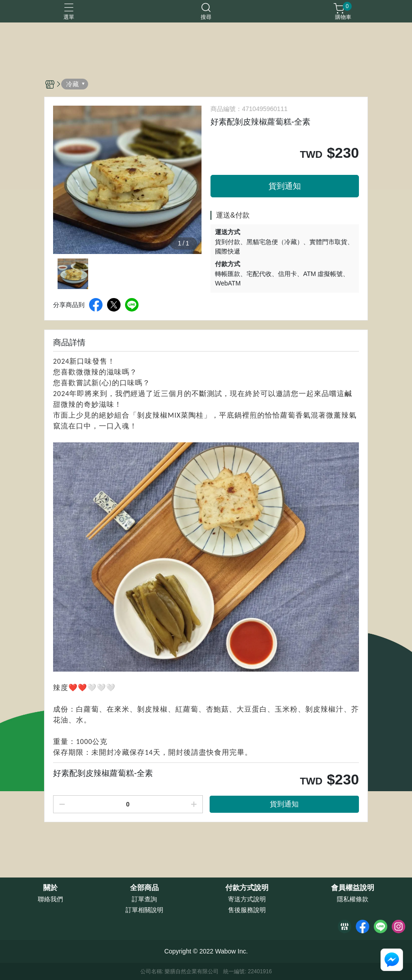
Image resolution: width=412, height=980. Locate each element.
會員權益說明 (353, 888)
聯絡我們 (50, 899)
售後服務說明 (247, 910)
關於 (50, 888)
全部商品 (144, 888)
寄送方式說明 (247, 899)
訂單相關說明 (144, 910)
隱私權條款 (353, 899)
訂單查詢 (144, 899)
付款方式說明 (247, 888)
